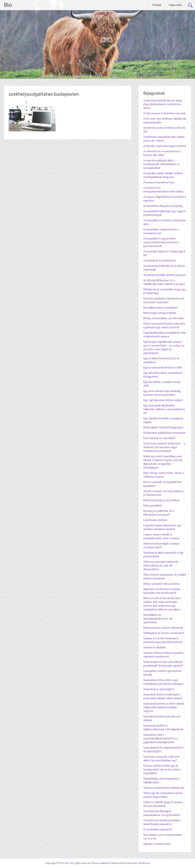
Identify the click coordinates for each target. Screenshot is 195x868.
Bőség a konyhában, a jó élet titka (163, 318)
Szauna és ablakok (154, 647)
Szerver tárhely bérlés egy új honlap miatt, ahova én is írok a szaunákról (162, 769)
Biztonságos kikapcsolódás (160, 313)
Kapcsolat (175, 5)
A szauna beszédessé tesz (159, 182)
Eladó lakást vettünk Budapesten (163, 427)
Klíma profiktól (153, 506)
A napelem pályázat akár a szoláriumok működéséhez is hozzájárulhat (161, 164)
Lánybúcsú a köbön (155, 520)
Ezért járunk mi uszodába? (159, 438)
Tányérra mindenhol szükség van (164, 788)
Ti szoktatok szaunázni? (158, 829)
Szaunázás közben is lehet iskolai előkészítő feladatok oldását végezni (164, 707)
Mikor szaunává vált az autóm (161, 584)
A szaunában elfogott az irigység (163, 206)
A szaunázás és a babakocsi (160, 260)
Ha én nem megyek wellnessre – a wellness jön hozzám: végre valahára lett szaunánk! (164, 447)
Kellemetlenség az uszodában (161, 500)
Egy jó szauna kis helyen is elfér (163, 367)
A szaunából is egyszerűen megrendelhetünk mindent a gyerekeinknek (161, 242)
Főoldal (157, 5)
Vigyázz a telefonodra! (157, 844)
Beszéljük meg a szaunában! (160, 308)
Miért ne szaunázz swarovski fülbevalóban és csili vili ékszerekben (161, 565)
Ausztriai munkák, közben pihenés (165, 275)
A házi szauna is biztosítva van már (164, 113)
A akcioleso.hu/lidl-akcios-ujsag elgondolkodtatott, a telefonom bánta (163, 104)
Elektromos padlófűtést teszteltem (164, 433)
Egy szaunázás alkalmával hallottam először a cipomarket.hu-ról (165, 409)
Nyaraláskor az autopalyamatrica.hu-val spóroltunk (158, 619)
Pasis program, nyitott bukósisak (163, 628)
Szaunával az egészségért (159, 689)
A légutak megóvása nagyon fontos (165, 146)
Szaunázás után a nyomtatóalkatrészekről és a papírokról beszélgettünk (160, 738)
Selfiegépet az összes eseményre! (164, 633)
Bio (8, 5)
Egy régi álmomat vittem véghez (163, 400)
